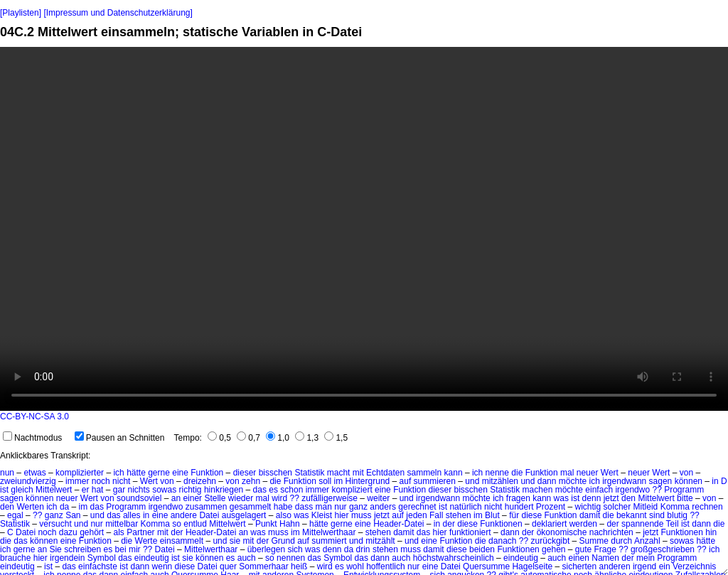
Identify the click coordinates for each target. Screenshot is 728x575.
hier (342, 515)
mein (646, 558)
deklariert (549, 524)
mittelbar (122, 524)
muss (362, 515)
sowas (164, 490)
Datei (209, 515)
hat (98, 490)
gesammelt (251, 507)
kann (454, 473)
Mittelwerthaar (329, 532)
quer (228, 566)
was (561, 498)
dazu (68, 532)
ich (118, 473)
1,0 (278, 438)
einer (192, 498)
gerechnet (417, 507)
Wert (610, 473)
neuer (588, 473)
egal (15, 515)
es (273, 490)
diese (531, 515)
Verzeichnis (694, 566)
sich (295, 549)
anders (383, 507)
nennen (291, 558)
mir (135, 549)
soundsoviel (139, 498)
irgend (644, 566)
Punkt (266, 524)
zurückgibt (551, 541)
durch (621, 541)
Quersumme (486, 566)
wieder (241, 498)
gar (119, 490)
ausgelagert (244, 515)
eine (180, 473)
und (472, 481)
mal (567, 473)
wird (279, 498)
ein (665, 566)
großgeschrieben (663, 549)
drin (363, 549)
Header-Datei (398, 524)
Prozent (551, 507)
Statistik (309, 473)
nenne (497, 473)
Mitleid (646, 507)
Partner (140, 532)
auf (406, 481)
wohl (355, 566)
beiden (482, 549)
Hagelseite (532, 566)
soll (325, 481)
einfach (599, 490)
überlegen (266, 549)
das (260, 490)
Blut (492, 515)
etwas (34, 473)
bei (121, 549)
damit (590, 515)
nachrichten (611, 532)
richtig (191, 490)
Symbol (102, 558)
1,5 (336, 438)
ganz (358, 507)
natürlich (465, 507)
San (73, 515)
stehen (459, 515)
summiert (329, 541)
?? (657, 490)
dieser (245, 473)
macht (339, 473)
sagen (661, 481)
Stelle (215, 498)
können (689, 481)
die (517, 473)
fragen (518, 498)
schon (291, 490)
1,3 (307, 438)
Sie (55, 549)
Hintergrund (368, 481)
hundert (519, 507)
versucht (55, 524)
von (686, 473)
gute (583, 549)
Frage (605, 549)
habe (283, 507)
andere (184, 515)
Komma (675, 507)
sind (657, 515)
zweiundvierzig (28, 481)
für (514, 515)
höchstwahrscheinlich (454, 558)
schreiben (82, 549)
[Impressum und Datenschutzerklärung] (118, 13)
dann (547, 481)
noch (101, 481)
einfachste (98, 566)
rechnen (707, 507)
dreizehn (200, 481)
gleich (22, 490)
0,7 (248, 438)
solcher (617, 507)
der (449, 524)
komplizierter (80, 473)
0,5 (219, 438)
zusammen (207, 507)
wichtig (588, 507)
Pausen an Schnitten (120, 438)
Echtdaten (385, 473)
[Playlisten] (21, 13)
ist (4, 490)
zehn (251, 481)
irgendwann (624, 481)
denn (592, 498)
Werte (146, 541)
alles (132, 515)
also (284, 515)
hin (711, 532)
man (324, 507)
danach (502, 541)
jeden (416, 515)
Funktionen (501, 524)
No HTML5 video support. (364, 229)
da (64, 507)
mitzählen (500, 481)
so (177, 524)
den (628, 498)
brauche (15, 558)
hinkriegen (224, 490)
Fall (436, 515)
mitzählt (380, 541)
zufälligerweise (330, 498)
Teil (673, 524)
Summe (594, 541)
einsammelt (182, 541)
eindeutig (152, 558)
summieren (435, 481)
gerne (159, 473)
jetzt (611, 498)
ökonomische (562, 532)
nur (340, 507)
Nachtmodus (32, 438)
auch (247, 558)
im (339, 481)
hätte (136, 473)
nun (7, 473)
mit (358, 473)
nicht (121, 481)
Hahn (290, 524)
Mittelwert (54, 490)
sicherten (580, 566)
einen (579, 558)
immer (77, 481)
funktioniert (470, 532)
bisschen (275, 473)
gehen (553, 549)
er (86, 490)
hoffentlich (386, 566)
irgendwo (632, 490)
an (176, 498)
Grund (283, 541)
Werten (30, 507)
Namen (605, 558)
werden (583, 524)
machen (538, 490)
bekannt (632, 515)
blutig (677, 515)
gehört (92, 532)
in (715, 481)
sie (235, 541)
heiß (299, 566)
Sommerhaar (263, 566)
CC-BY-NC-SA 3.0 (34, 417)
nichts (138, 490)
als (119, 532)
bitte (685, 498)
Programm (684, 490)
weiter (378, 498)
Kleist (322, 515)
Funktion (207, 473)
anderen (615, 566)
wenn (162, 566)
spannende (642, 524)
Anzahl (647, 541)
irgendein (67, 558)
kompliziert (352, 490)
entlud (195, 524)
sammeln (425, 473)
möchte (573, 481)
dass (304, 507)
